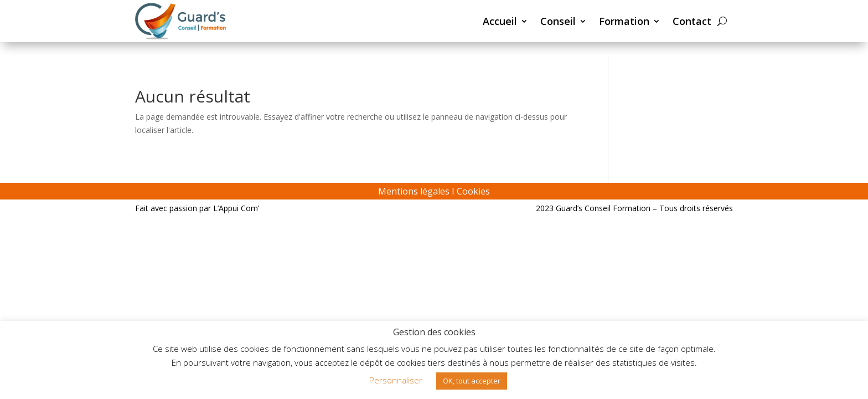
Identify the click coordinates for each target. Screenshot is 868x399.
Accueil (500, 21)
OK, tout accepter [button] (472, 381)
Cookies (473, 191)
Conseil (558, 21)
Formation (624, 21)
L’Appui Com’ (236, 208)
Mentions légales (414, 191)
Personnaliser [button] (396, 380)
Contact (692, 21)
